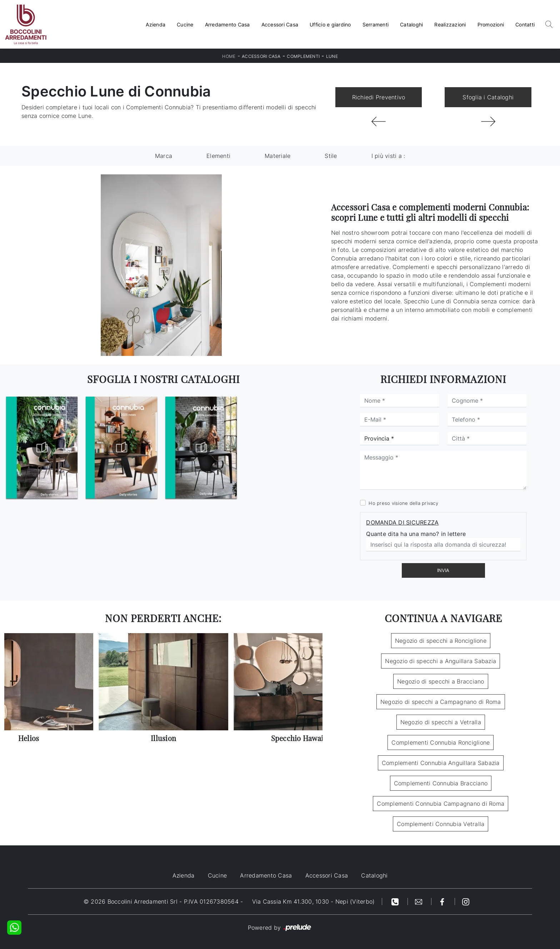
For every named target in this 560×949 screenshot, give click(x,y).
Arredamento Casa (227, 24)
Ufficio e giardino (330, 24)
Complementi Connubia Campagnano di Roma (441, 804)
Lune (332, 56)
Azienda (156, 24)
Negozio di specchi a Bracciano (441, 681)
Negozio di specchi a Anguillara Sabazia (441, 661)
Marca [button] (164, 156)
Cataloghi (411, 24)
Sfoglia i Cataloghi (488, 97)
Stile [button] (331, 156)
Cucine (185, 24)
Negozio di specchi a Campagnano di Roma (441, 702)
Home (229, 56)
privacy (430, 503)
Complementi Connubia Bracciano (441, 783)
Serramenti (376, 24)
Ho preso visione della (403, 503)
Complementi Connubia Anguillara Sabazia (441, 763)
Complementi (303, 56)
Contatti (525, 24)
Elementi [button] (218, 156)
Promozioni (491, 24)
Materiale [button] (277, 156)
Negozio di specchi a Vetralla (441, 722)
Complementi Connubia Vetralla (441, 824)
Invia (443, 570)
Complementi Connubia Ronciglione (441, 742)
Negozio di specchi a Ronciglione (441, 641)
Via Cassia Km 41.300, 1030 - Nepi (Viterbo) (314, 901)
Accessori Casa (280, 24)
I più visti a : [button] (388, 156)
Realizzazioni (450, 24)
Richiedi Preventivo (379, 97)
